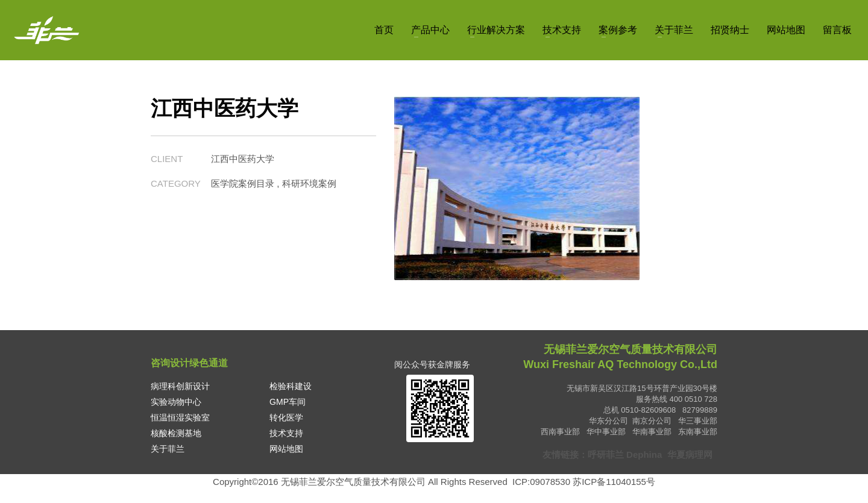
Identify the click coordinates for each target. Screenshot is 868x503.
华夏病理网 (691, 455)
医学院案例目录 (243, 183)
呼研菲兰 (606, 455)
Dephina (644, 455)
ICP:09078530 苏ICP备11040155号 (584, 482)
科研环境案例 (309, 183)
